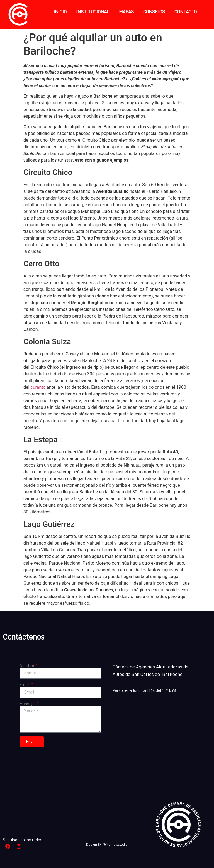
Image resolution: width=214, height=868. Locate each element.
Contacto (186, 12)
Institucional (93, 12)
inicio (60, 12)
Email (25, 685)
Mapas (126, 12)
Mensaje (27, 704)
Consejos (154, 12)
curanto (38, 387)
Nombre (27, 665)
